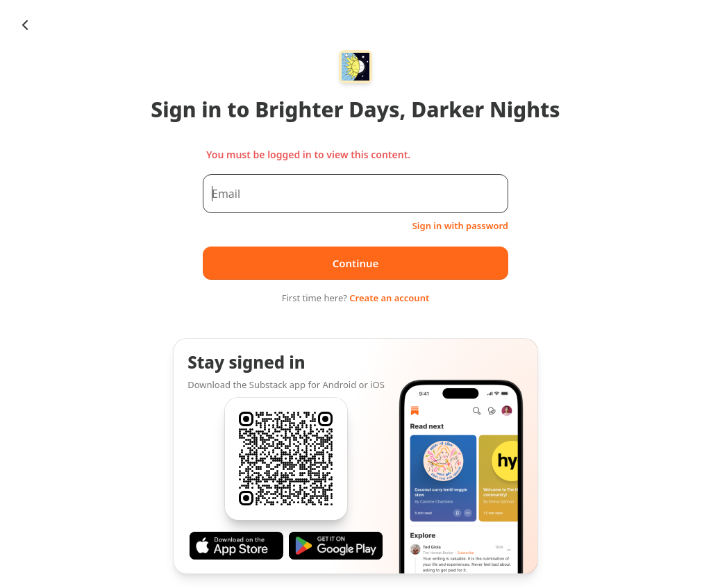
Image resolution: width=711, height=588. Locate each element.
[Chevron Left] (25, 25)
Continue (356, 263)
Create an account (389, 298)
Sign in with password (460, 226)
